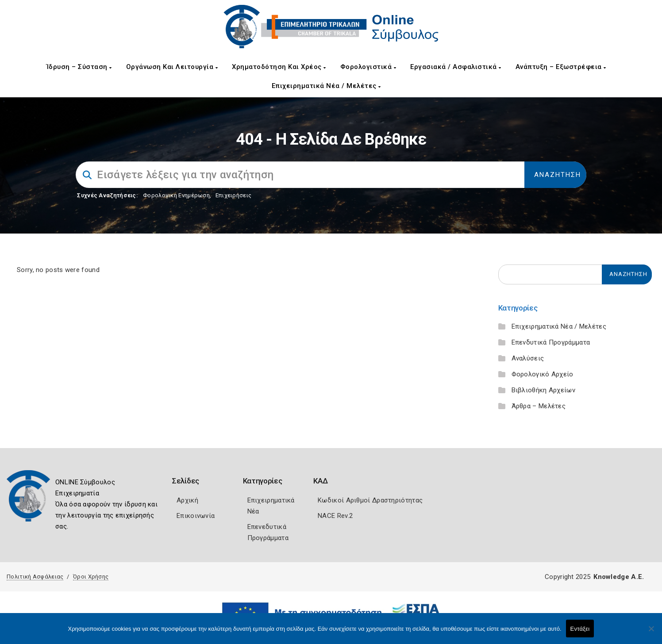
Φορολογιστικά (368, 67)
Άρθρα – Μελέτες (539, 406)
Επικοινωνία (196, 516)
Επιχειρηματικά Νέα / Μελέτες (326, 86)
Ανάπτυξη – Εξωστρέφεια (561, 67)
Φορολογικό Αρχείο (543, 374)
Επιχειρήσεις (234, 195)
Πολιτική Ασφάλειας (35, 577)
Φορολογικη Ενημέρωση (176, 195)
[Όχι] (651, 633)
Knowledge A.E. (619, 577)
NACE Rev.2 (335, 516)
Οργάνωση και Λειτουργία (172, 67)
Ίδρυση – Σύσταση (79, 67)
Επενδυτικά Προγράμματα (551, 342)
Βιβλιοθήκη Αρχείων (543, 390)
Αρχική (187, 500)
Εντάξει (580, 629)
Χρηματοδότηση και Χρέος (279, 67)
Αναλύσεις (528, 358)
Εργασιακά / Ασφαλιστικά (456, 67)
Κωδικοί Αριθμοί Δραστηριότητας (370, 500)
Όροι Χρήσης (91, 577)
